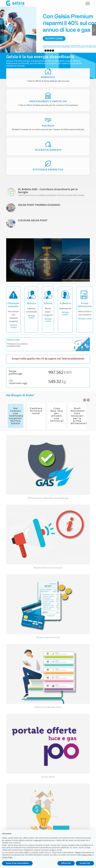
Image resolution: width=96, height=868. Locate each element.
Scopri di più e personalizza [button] (17, 863)
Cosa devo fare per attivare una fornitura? (57, 415)
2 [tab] (46, 51)
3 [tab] (48, 51)
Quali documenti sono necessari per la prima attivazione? (79, 416)
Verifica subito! (13, 326)
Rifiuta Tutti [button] (66, 863)
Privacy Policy (87, 855)
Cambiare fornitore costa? (36, 411)
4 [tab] (50, 51)
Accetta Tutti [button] (85, 863)
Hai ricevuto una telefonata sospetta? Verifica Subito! (16, 416)
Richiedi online (31, 317)
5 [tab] (53, 51)
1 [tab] (43, 51)
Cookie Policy (7, 857)
